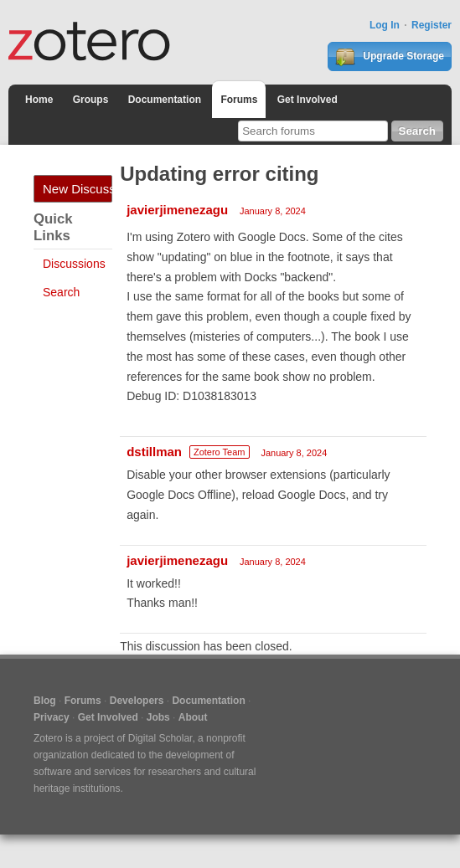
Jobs (158, 717)
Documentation (165, 100)
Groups (91, 100)
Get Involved (308, 100)
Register (432, 25)
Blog (45, 701)
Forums (239, 100)
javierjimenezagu (177, 210)
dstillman (154, 452)
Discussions (74, 264)
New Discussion (78, 189)
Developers (137, 701)
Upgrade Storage (390, 57)
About (193, 717)
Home (39, 100)
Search (61, 292)
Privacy (52, 717)
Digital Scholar (160, 738)
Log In (385, 25)
